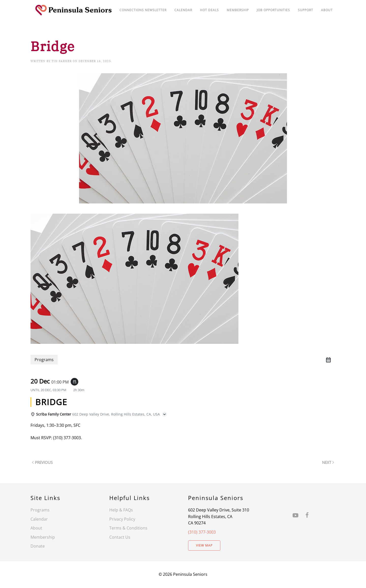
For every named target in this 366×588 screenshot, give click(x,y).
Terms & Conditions (128, 528)
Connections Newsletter (143, 10)
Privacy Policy (122, 519)
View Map (204, 545)
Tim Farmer (62, 61)
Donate (38, 546)
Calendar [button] (183, 10)
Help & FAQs (121, 510)
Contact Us (120, 537)
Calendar (39, 519)
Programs (40, 510)
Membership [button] (238, 10)
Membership (43, 537)
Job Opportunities (273, 10)
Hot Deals (209, 10)
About (327, 10)
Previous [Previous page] (42, 462)
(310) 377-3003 (202, 532)
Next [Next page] (328, 462)
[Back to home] (74, 10)
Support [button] (306, 10)
